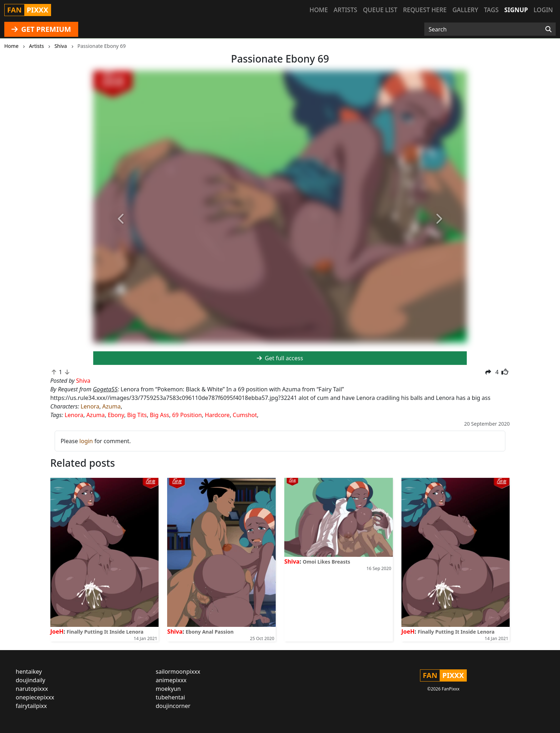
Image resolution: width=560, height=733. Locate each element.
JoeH (57, 632)
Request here (425, 10)
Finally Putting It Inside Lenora (105, 632)
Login (543, 10)
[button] (121, 219)
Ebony (116, 415)
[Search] (548, 29)
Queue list (380, 10)
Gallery (465, 10)
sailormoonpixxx (178, 672)
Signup (516, 10)
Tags (491, 10)
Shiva (175, 632)
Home (319, 10)
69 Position (187, 415)
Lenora (90, 406)
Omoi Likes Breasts (326, 562)
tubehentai (170, 697)
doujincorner (173, 706)
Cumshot (245, 415)
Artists (345, 10)
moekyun (168, 689)
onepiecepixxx (35, 697)
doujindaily (31, 680)
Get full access (280, 358)
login (86, 441)
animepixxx (171, 680)
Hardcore (217, 415)
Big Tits (137, 415)
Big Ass (159, 415)
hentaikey (29, 672)
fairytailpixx (31, 706)
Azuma (111, 406)
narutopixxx (32, 689)
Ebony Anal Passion (210, 632)
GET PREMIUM (41, 29)
